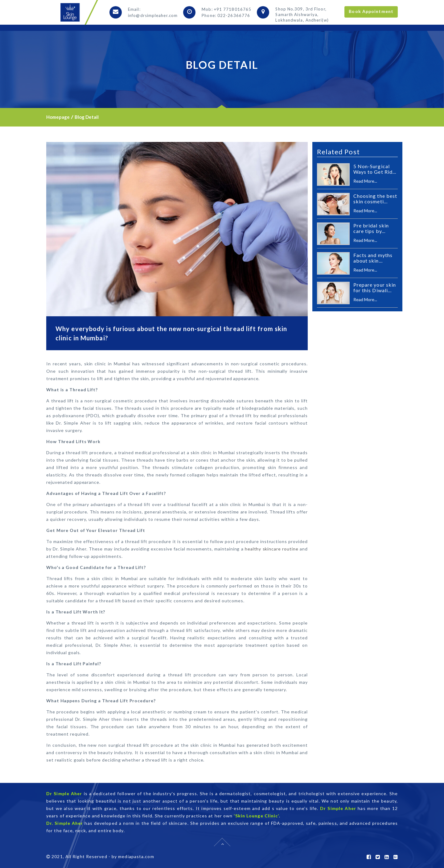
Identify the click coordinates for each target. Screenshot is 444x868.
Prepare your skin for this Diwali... (375, 287)
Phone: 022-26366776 (226, 15)
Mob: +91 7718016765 (226, 9)
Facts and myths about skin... (373, 258)
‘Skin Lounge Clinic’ (256, 816)
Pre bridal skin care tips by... (371, 228)
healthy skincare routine (272, 549)
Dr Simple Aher (64, 793)
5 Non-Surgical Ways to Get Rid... (375, 169)
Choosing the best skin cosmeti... (375, 199)
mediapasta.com (136, 856)
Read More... (365, 181)
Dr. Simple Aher (65, 823)
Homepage (58, 117)
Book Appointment (371, 11)
